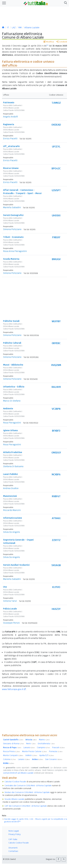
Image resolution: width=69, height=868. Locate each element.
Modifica (49, 42)
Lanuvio (29, 747)
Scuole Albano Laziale (14, 799)
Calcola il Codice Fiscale (15, 782)
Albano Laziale (32, 28)
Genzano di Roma (14, 744)
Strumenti (13, 848)
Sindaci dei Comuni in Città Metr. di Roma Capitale (27, 792)
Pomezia (56, 751)
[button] (65, 3)
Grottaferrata (46, 744)
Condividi (62, 42)
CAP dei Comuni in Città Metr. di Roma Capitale (26, 806)
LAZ (14, 28)
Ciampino (43, 747)
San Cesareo (54, 759)
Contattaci (13, 851)
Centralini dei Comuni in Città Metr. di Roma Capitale (28, 786)
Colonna (10, 759)
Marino (44, 740)
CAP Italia (13, 839)
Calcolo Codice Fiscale (19, 843)
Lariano (24, 759)
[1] (47, 45)
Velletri (31, 755)
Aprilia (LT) (47, 755)
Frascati (58, 747)
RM (20, 28)
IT (8, 28)
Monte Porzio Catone (34, 751)
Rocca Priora (12, 751)
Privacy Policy (15, 834)
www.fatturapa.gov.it (13, 689)
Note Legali (14, 831)
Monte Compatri (13, 755)
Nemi (31, 744)
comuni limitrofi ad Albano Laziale (18, 773)
